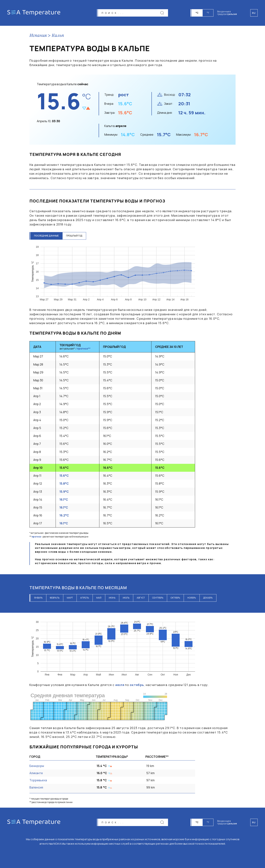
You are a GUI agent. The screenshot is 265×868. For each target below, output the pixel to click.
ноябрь (192, 598)
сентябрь (158, 598)
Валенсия (36, 787)
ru (254, 822)
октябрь (175, 598)
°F (208, 13)
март (70, 598)
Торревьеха (38, 780)
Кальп (58, 36)
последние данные (46, 236)
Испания (38, 36)
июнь (112, 598)
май (99, 598)
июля (120, 685)
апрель (85, 598)
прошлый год (74, 236)
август (141, 598)
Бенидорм (37, 766)
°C (197, 13)
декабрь (208, 598)
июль (126, 598)
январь (38, 598)
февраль (55, 598)
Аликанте (36, 773)
